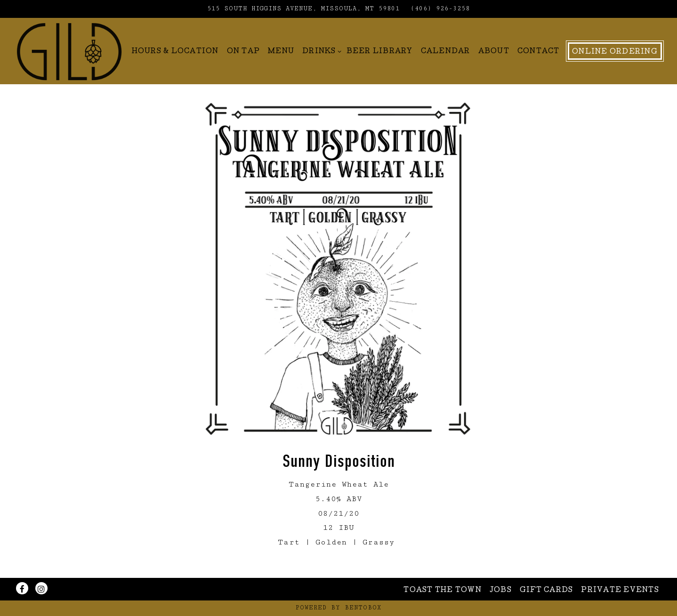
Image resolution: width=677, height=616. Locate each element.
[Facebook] (22, 588)
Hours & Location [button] (175, 52)
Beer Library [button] (380, 52)
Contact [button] (539, 52)
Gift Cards (547, 591)
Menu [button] (281, 52)
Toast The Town (443, 591)
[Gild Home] (69, 51)
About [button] (494, 52)
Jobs (501, 591)
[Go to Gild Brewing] (303, 9)
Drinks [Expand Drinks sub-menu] (320, 51)
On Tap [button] (244, 52)
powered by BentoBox (338, 608)
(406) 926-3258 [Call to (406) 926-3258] (440, 9)
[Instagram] (41, 588)
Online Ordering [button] (615, 52)
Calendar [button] (446, 52)
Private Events (620, 591)
